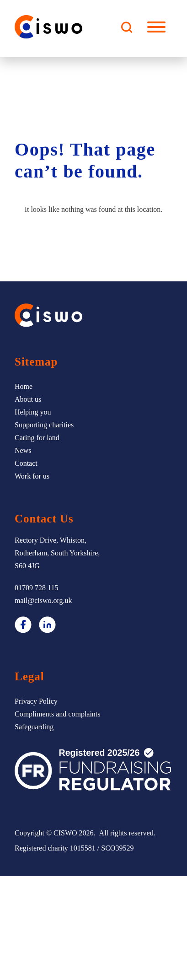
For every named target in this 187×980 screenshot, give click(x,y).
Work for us (32, 476)
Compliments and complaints (58, 714)
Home (24, 386)
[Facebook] (23, 627)
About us (28, 399)
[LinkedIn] (47, 627)
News (23, 450)
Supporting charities (44, 425)
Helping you (33, 412)
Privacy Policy (36, 701)
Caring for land (37, 438)
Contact (26, 463)
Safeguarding (34, 727)
